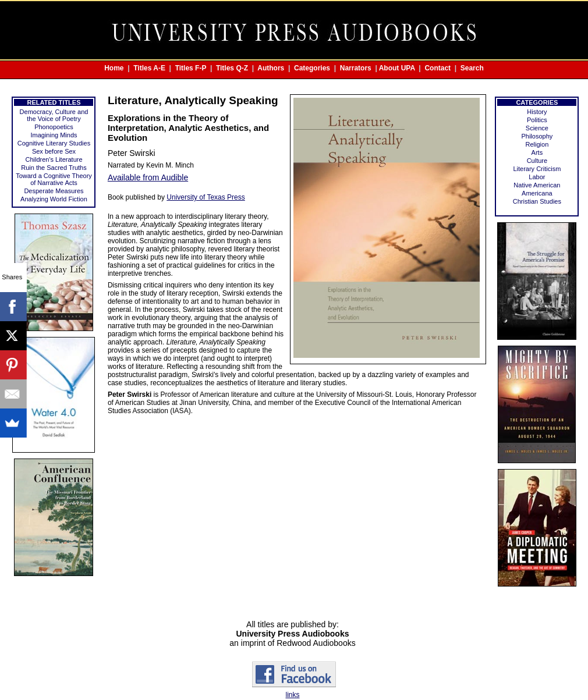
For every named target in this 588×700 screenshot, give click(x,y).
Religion (537, 144)
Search (472, 68)
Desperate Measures (54, 191)
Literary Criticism (537, 169)
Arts (537, 152)
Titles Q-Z (232, 68)
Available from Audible (148, 177)
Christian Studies (537, 201)
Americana (537, 193)
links (292, 695)
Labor (537, 177)
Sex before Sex (54, 151)
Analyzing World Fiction (54, 199)
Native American (537, 185)
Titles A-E (149, 68)
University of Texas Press (206, 197)
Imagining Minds (54, 135)
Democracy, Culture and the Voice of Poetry (54, 115)
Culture (537, 161)
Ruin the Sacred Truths (54, 168)
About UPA (397, 68)
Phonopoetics (54, 127)
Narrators (356, 68)
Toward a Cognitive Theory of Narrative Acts (54, 179)
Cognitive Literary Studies (54, 143)
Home (114, 68)
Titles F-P (191, 68)
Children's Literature (54, 159)
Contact (438, 68)
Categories (312, 68)
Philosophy (537, 136)
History (537, 112)
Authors (271, 68)
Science (537, 128)
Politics (537, 120)
